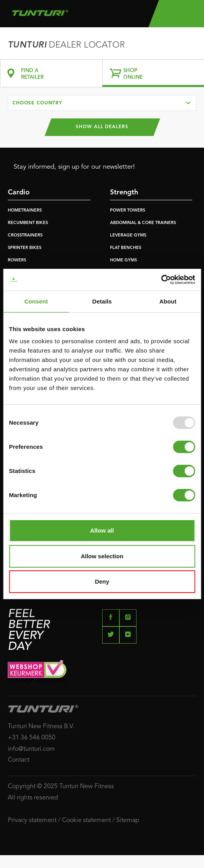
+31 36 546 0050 (32, 738)
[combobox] (102, 103)
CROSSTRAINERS (25, 236)
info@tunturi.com (31, 749)
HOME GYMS (123, 260)
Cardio (19, 192)
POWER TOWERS (128, 211)
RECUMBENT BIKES (28, 223)
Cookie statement (86, 820)
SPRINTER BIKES (25, 248)
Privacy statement (32, 820)
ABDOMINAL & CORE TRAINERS (143, 223)
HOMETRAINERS (25, 211)
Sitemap (128, 820)
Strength (124, 192)
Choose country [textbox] (37, 103)
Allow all (102, 530)
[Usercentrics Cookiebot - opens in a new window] (161, 280)
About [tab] (168, 301)
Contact (19, 760)
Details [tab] (102, 301)
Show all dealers (102, 127)
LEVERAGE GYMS (128, 236)
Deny (102, 581)
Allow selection (102, 556)
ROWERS (17, 260)
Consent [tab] (36, 301)
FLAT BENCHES (126, 248)
